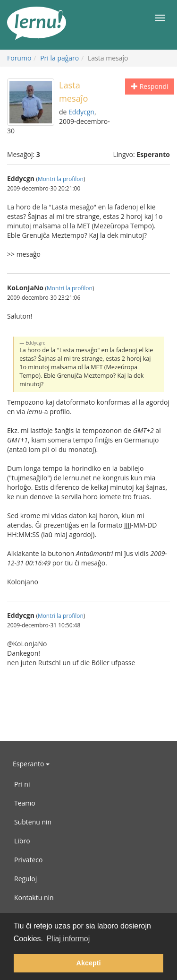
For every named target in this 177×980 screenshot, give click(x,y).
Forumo (19, 58)
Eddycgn (81, 112)
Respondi (150, 86)
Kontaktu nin (34, 898)
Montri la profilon (61, 179)
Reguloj (25, 879)
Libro (22, 841)
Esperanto (31, 764)
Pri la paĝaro (59, 58)
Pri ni (22, 784)
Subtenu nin (33, 822)
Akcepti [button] (89, 963)
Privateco (28, 860)
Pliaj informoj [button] (68, 939)
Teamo (25, 803)
